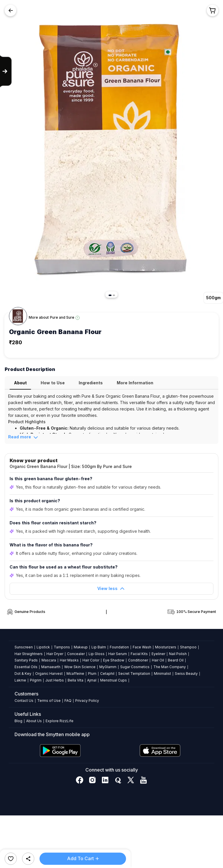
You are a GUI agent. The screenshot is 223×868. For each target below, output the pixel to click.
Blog (18, 721)
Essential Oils (26, 667)
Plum (92, 674)
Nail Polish (178, 654)
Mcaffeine (75, 674)
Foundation (119, 647)
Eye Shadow (114, 660)
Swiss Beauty (186, 674)
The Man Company (170, 667)
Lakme (20, 680)
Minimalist (162, 674)
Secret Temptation (134, 674)
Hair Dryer (55, 654)
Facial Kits (139, 654)
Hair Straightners (29, 654)
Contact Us (24, 701)
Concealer (76, 654)
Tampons (62, 647)
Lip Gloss (97, 654)
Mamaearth (51, 667)
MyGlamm (108, 667)
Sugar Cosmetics (135, 667)
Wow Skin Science (80, 667)
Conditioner (138, 660)
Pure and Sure (62, 317)
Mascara (49, 660)
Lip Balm (99, 647)
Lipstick (43, 647)
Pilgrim (36, 680)
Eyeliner (158, 654)
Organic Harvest (49, 674)
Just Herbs (55, 680)
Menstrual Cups (114, 680)
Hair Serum (118, 654)
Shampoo (188, 647)
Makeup (81, 647)
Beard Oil (176, 660)
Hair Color (91, 660)
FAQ (68, 701)
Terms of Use (49, 701)
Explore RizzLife (60, 721)
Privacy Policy (87, 701)
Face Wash (142, 647)
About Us (34, 721)
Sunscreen (24, 647)
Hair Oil (158, 660)
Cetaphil (107, 674)
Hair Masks (69, 660)
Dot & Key (23, 674)
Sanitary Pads (26, 660)
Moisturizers (166, 647)
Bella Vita (75, 680)
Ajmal (92, 680)
